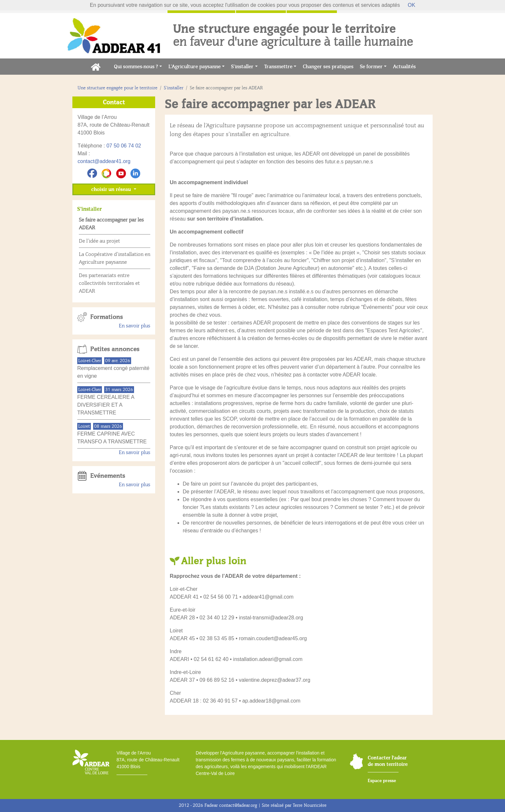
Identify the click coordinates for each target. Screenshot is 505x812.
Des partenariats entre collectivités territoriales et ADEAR (109, 283)
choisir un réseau (112, 189)
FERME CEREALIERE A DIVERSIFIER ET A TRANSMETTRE (106, 405)
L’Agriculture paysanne (195, 67)
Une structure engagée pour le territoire (117, 88)
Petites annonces (115, 349)
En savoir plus (135, 326)
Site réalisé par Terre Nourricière (294, 805)
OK (411, 5)
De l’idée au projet (99, 241)
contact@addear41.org (104, 161)
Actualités (406, 66)
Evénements (108, 476)
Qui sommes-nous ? (136, 67)
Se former (371, 67)
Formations (107, 317)
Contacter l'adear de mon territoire (388, 761)
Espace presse (382, 781)
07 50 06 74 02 (124, 146)
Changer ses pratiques (330, 66)
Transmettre (278, 67)
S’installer (242, 67)
